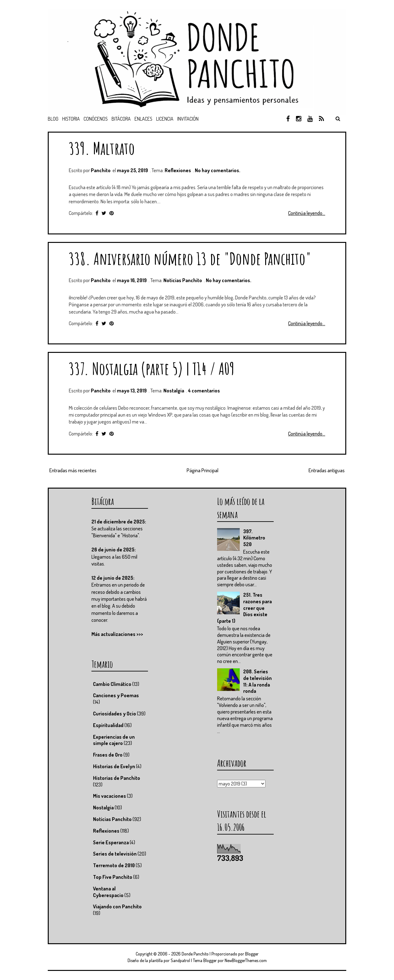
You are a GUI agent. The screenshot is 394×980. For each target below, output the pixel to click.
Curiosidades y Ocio (115, 714)
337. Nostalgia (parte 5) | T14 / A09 (152, 368)
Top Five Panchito (113, 877)
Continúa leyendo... (307, 213)
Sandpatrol (180, 960)
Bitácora (121, 119)
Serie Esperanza (111, 842)
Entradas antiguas (327, 470)
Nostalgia (174, 391)
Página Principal (202, 470)
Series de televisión (115, 854)
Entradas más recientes (73, 470)
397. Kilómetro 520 (254, 538)
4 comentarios (204, 391)
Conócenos (96, 119)
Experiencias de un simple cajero (114, 740)
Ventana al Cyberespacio (108, 892)
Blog (53, 119)
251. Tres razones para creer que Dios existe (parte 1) (244, 608)
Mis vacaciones (109, 796)
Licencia (165, 119)
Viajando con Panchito (117, 906)
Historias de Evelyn (114, 766)
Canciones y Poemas (116, 695)
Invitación (188, 119)
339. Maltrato (102, 148)
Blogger (252, 954)
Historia (71, 119)
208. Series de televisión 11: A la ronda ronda (257, 681)
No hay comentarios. (218, 170)
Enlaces (143, 119)
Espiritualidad (108, 725)
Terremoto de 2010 (114, 865)
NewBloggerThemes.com (246, 960)
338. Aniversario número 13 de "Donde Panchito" (190, 258)
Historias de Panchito (117, 778)
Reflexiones (178, 170)
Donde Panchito (195, 954)
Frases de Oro (108, 755)
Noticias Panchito (183, 280)
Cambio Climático (112, 684)
